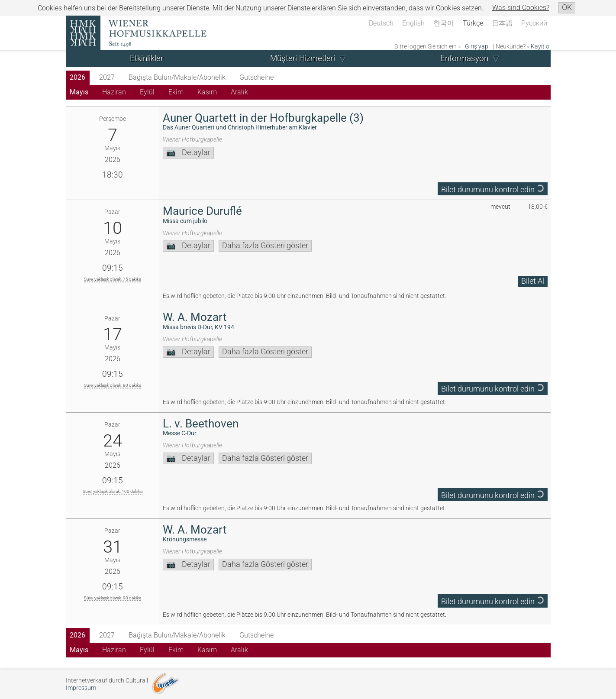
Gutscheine (256, 77)
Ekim (176, 92)
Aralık (239, 92)
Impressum (81, 688)
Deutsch (381, 23)
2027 (107, 77)
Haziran (114, 92)
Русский (534, 23)
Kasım (207, 92)
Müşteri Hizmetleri (303, 58)
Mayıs (79, 92)
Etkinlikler (147, 58)
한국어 (444, 23)
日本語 (502, 23)
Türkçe (473, 23)
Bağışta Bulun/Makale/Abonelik (177, 77)
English (413, 23)
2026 (77, 77)
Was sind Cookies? (521, 8)
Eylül (147, 92)
